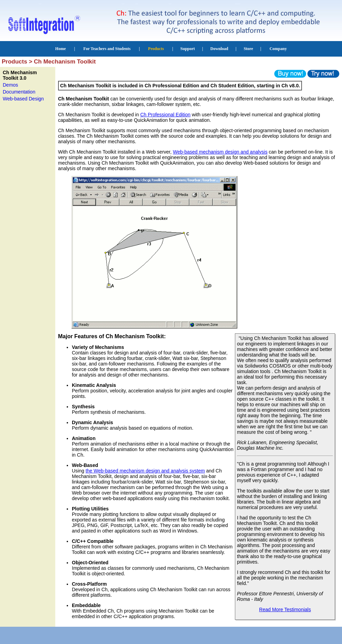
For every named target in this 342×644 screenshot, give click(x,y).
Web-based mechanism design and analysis (220, 152)
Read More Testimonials (285, 609)
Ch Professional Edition (165, 115)
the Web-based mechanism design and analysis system (145, 471)
